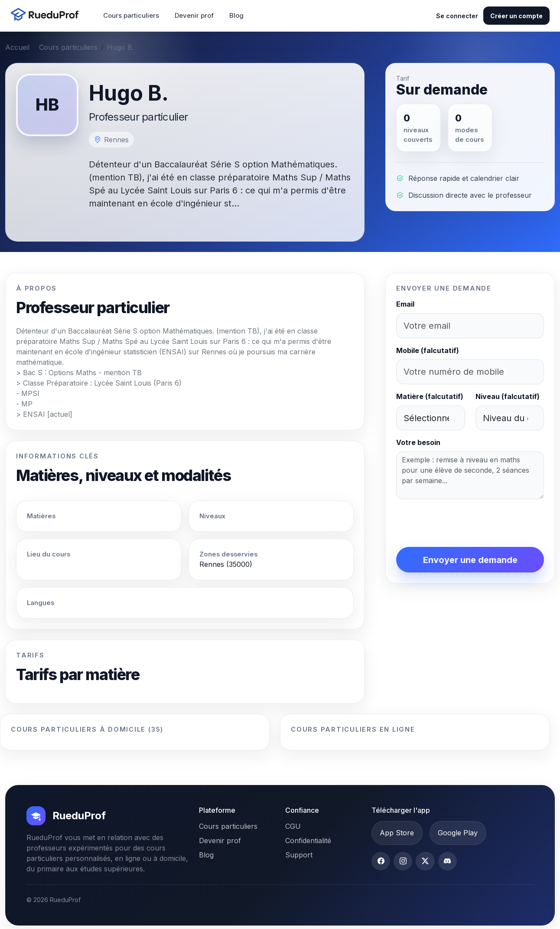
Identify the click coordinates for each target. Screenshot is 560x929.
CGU (293, 826)
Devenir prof (194, 15)
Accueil (17, 47)
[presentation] (462, 523)
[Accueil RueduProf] (47, 15)
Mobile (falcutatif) (428, 350)
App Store (397, 833)
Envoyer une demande (470, 560)
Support (299, 855)
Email (405, 304)
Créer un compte (516, 16)
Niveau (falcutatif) (508, 396)
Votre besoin (418, 442)
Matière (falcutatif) (430, 396)
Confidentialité (308, 841)
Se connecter (457, 16)
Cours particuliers (131, 15)
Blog (236, 15)
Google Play (458, 833)
